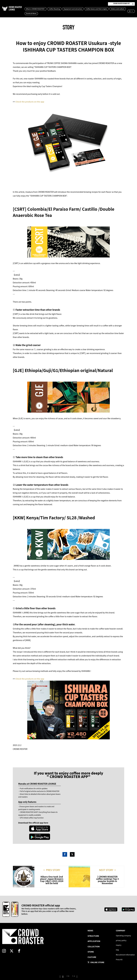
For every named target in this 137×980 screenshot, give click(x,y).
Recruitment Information (124, 949)
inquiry (116, 938)
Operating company (121, 928)
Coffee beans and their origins (106, 9)
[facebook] (30, 944)
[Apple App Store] (28, 829)
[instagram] (7, 944)
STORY (68, 28)
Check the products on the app (30, 102)
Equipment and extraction (83, 9)
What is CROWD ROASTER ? (46, 9)
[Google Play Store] (51, 829)
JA (76, 968)
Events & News (58, 13)
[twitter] (18, 944)
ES (69, 968)
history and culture (43, 13)
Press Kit (116, 954)
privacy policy (119, 933)
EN (62, 968)
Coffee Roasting (64, 9)
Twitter (72, 846)
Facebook (65, 846)
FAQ (114, 944)
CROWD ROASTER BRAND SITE (121, 4)
